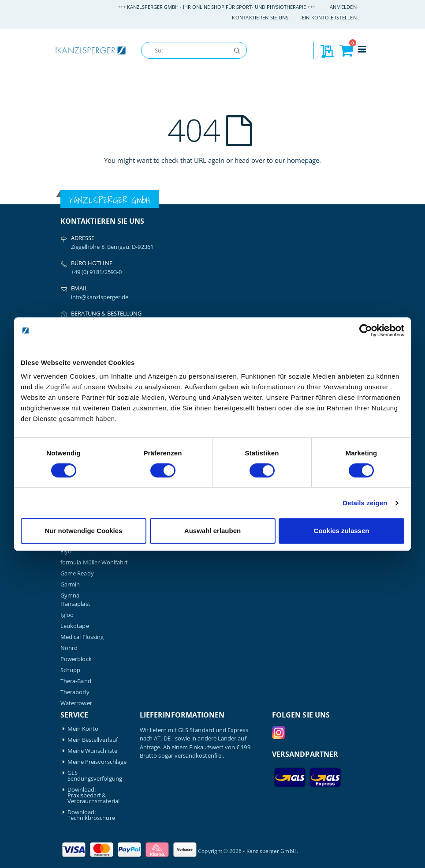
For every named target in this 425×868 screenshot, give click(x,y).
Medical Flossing (82, 637)
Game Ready (77, 573)
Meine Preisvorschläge (97, 762)
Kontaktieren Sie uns (260, 17)
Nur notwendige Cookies (84, 531)
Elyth (67, 551)
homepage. (304, 160)
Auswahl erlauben (212, 531)
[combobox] (194, 50)
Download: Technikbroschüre (91, 815)
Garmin (70, 584)
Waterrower (76, 703)
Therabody (75, 692)
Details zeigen (365, 503)
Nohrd (69, 648)
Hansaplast (75, 604)
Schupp (70, 670)
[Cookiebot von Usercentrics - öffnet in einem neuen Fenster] (366, 331)
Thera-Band (76, 681)
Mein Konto (83, 729)
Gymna (70, 596)
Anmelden (343, 7)
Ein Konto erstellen (329, 17)
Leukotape (75, 626)
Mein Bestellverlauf (93, 740)
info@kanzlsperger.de (100, 297)
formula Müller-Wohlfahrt (94, 562)
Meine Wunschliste (92, 751)
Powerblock (76, 659)
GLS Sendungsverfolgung (95, 776)
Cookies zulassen (342, 531)
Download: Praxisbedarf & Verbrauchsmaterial (93, 795)
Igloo (67, 615)
